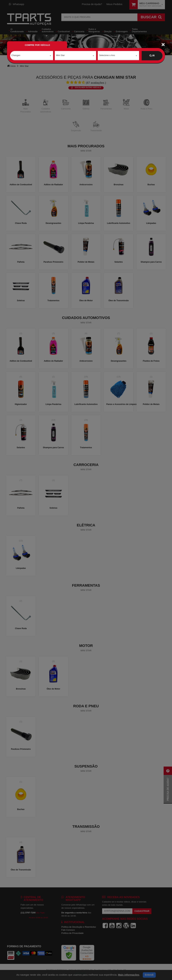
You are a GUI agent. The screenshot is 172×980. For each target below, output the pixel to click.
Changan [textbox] (16, 55)
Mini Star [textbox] (60, 55)
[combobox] (32, 56)
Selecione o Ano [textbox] (107, 55)
